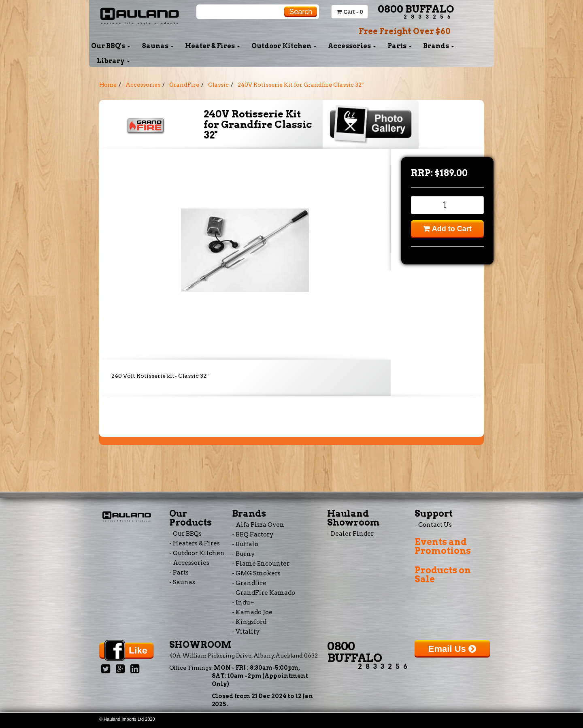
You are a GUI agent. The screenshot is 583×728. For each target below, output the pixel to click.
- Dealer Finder (350, 534)
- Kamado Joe (252, 612)
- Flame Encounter (261, 564)
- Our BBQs (185, 534)
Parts (400, 46)
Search (301, 12)
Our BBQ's (111, 46)
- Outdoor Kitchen (197, 553)
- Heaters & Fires (195, 543)
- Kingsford (249, 622)
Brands (439, 46)
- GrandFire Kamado (264, 593)
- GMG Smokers (256, 573)
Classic (218, 85)
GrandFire (184, 85)
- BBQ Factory (253, 534)
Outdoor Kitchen (284, 46)
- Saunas (182, 582)
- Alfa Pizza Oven (258, 525)
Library (113, 61)
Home (108, 85)
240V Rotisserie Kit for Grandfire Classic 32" (301, 85)
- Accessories (189, 563)
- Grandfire (249, 583)
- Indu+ (243, 602)
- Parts (179, 573)
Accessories (352, 46)
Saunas (158, 46)
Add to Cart (447, 229)
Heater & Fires (213, 46)
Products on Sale (443, 575)
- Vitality (246, 632)
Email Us (452, 649)
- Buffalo (245, 544)
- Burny (244, 554)
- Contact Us (433, 525)
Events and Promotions (443, 546)
